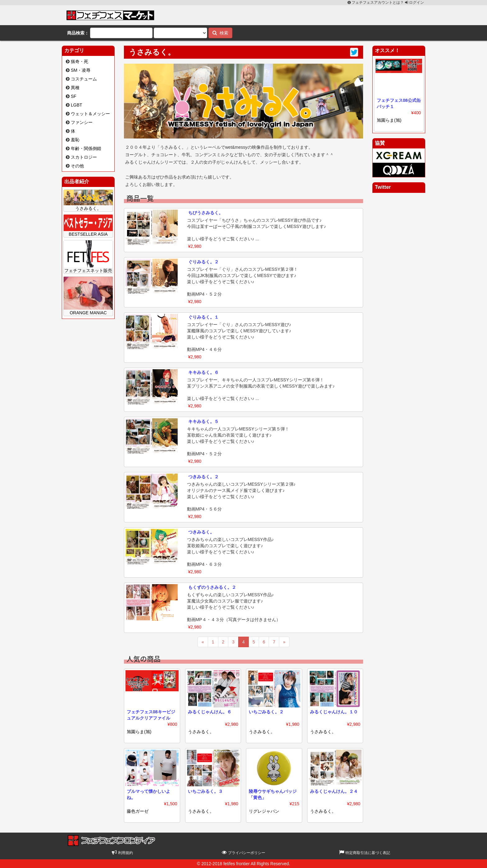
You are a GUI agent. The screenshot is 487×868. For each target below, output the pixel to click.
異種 (75, 88)
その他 (77, 166)
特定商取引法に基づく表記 (364, 853)
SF (74, 96)
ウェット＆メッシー (90, 114)
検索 (220, 33)
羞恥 (75, 140)
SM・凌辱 (81, 70)
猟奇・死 (80, 61)
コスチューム (84, 79)
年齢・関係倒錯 (86, 148)
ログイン (414, 2)
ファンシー (82, 122)
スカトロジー (84, 157)
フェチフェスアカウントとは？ (376, 2)
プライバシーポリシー (243, 853)
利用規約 (122, 853)
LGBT (77, 105)
